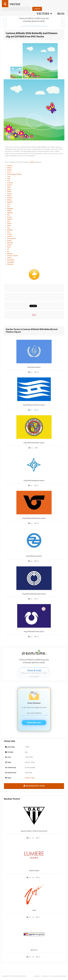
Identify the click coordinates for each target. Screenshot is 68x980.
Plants (9, 196)
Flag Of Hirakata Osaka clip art (34, 632)
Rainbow (10, 208)
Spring (9, 193)
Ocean (9, 245)
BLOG (61, 14)
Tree (9, 176)
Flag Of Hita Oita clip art (34, 556)
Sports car (34, 950)
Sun (8, 181)
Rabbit (9, 211)
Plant (9, 187)
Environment (11, 238)
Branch (10, 217)
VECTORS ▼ (44, 14)
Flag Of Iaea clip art (34, 367)
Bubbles (10, 202)
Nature (33, 162)
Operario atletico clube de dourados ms (34, 831)
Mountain (10, 264)
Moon (9, 226)
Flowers (10, 166)
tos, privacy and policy (59, 976)
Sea (8, 206)
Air (8, 249)
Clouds (9, 185)
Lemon (9, 258)
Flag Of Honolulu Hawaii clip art (34, 443)
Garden (10, 219)
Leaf (9, 178)
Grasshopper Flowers (14, 174)
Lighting (10, 213)
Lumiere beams (34, 871)
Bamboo (10, 253)
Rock (9, 247)
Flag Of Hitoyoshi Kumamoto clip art (34, 518)
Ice (8, 251)
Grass (9, 189)
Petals (9, 223)
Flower (9, 168)
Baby (33, 778)
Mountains (11, 260)
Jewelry (10, 236)
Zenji (34, 910)
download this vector (34, 786)
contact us (46, 976)
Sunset (9, 234)
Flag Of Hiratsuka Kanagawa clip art (34, 594)
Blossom (10, 243)
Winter (9, 200)
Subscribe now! (34, 723)
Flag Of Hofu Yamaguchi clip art (34, 481)
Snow (9, 172)
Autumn (10, 198)
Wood (9, 191)
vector (15, 4)
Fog (8, 228)
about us (37, 976)
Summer (10, 183)
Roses (9, 241)
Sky (8, 215)
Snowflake (11, 262)
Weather (10, 230)
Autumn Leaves (12, 256)
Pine (9, 232)
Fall (8, 221)
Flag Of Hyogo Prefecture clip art (34, 405)
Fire (8, 204)
